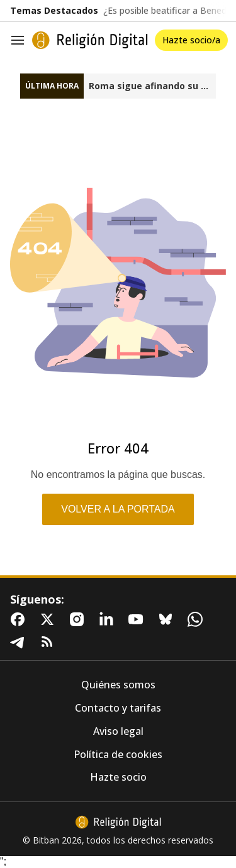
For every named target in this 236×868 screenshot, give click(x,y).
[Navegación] (18, 40)
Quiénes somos (118, 685)
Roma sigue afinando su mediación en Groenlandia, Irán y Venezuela (152, 86)
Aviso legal (118, 731)
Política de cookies (118, 755)
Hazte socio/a (191, 40)
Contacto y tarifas (118, 708)
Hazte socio (118, 777)
